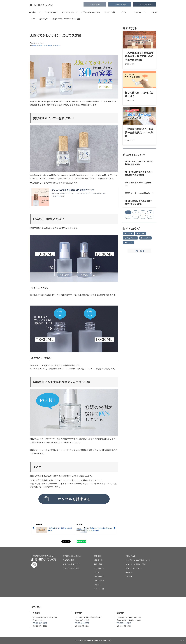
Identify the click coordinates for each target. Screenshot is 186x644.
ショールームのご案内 (71, 568)
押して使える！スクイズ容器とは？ (139, 94)
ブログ (124, 12)
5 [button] (128, 217)
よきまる (98, 585)
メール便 (128, 234)
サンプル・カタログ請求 (145, 4)
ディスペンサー (130, 238)
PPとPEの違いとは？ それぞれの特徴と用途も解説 (139, 163)
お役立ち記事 (99, 580)
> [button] (143, 217)
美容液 (50, 45)
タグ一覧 (139, 251)
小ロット (128, 242)
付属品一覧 (98, 560)
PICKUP (40, 45)
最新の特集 (98, 564)
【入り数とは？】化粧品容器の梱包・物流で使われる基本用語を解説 (139, 56)
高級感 (34, 45)
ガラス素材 (56, 45)
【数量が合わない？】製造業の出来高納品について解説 (139, 132)
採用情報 (129, 576)
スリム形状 (145, 238)
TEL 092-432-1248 (124, 623)
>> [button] (150, 217)
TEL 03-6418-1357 (82, 623)
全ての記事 (44, 19)
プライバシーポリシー (134, 568)
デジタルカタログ (51, 12)
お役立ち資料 (110, 12)
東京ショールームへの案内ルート (139, 193)
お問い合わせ (96, 4)
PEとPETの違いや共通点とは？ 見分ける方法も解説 (138, 202)
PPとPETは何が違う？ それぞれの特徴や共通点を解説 (139, 173)
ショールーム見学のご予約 (136, 564)
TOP (33, 19)
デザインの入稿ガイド (71, 564)
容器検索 (32, 12)
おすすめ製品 (99, 576)
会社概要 (137, 12)
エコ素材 (141, 234)
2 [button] (136, 212)
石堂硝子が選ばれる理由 (91, 12)
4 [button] (150, 212)
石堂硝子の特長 (68, 12)
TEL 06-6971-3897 (40, 623)
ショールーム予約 (121, 4)
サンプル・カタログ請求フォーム (138, 560)
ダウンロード (99, 568)
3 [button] (143, 212)
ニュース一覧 (99, 589)
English (154, 12)
